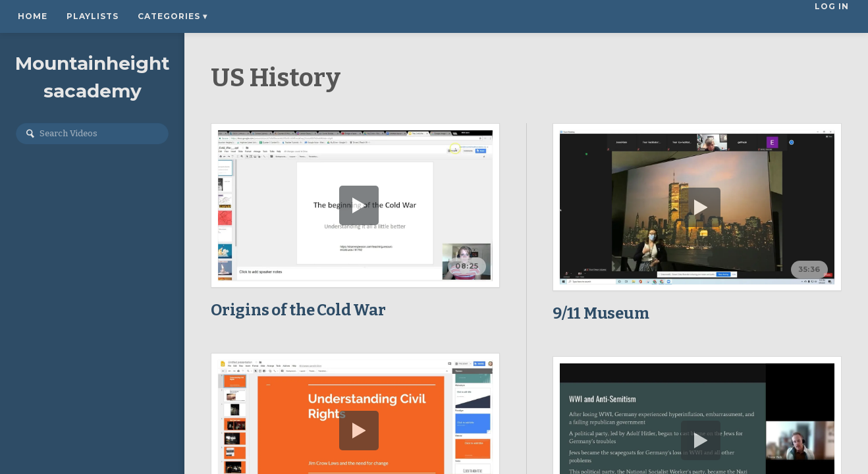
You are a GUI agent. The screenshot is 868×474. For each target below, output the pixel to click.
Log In (833, 16)
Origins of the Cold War (298, 310)
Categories (173, 16)
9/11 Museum (601, 313)
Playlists (93, 16)
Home (33, 16)
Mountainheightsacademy (93, 77)
